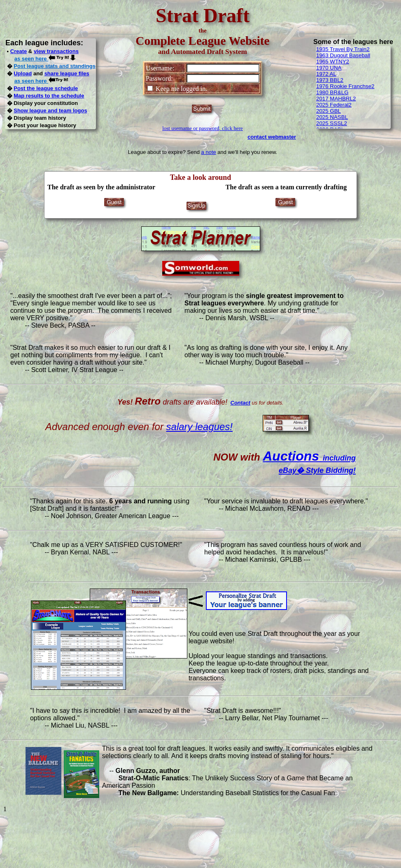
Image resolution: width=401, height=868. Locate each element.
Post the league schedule (46, 88)
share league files (67, 73)
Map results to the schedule (49, 96)
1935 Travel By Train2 (343, 49)
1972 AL (326, 74)
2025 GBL (329, 111)
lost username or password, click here (203, 128)
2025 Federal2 (334, 105)
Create (19, 51)
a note (209, 152)
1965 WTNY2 (333, 62)
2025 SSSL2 (332, 123)
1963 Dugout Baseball (343, 55)
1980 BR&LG (332, 92)
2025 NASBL (332, 117)
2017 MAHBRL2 (336, 99)
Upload (23, 73)
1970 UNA (329, 68)
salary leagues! (199, 427)
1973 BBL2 (330, 80)
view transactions (56, 51)
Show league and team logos (50, 111)
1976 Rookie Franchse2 (345, 86)
